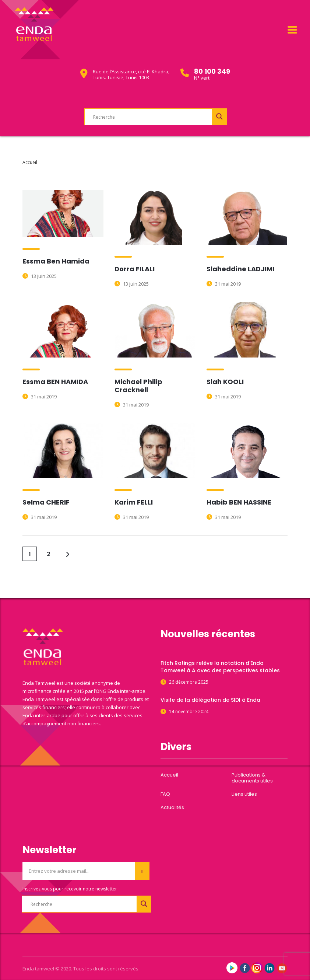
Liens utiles (244, 794)
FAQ (165, 794)
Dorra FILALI (135, 269)
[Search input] (157, 117)
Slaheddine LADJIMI (240, 269)
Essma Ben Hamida (56, 261)
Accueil (30, 162)
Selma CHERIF (46, 502)
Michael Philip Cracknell (138, 386)
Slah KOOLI (225, 382)
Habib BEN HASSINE (239, 502)
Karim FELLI (134, 502)
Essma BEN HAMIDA (55, 382)
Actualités (172, 808)
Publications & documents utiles (252, 778)
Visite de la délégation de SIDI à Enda (210, 700)
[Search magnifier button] (219, 116)
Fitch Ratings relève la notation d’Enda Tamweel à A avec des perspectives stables (220, 667)
